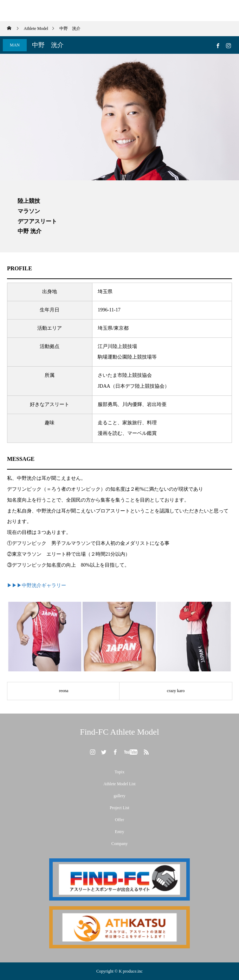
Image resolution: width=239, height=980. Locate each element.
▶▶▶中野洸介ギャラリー (37, 585)
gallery (119, 796)
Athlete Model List (119, 784)
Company (120, 844)
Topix (119, 772)
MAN (15, 45)
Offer (119, 820)
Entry (120, 832)
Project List (119, 808)
